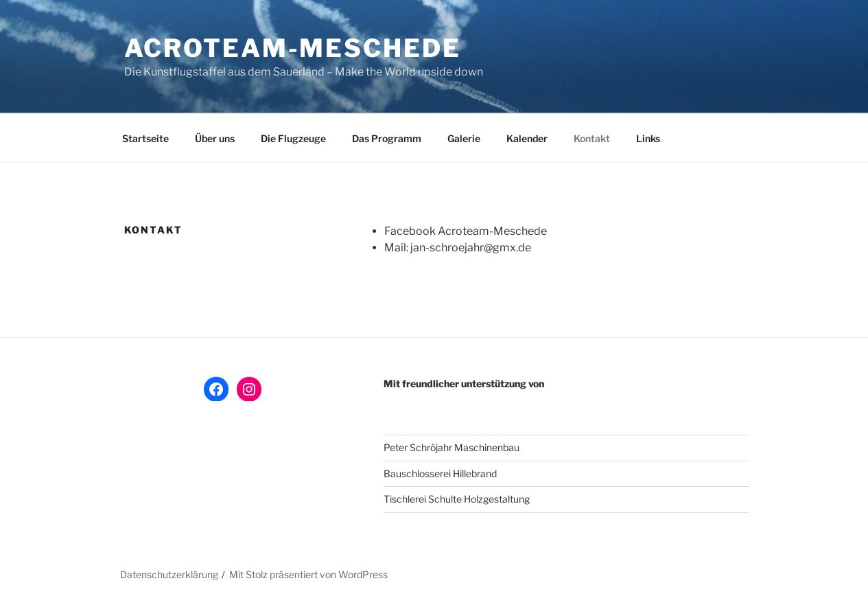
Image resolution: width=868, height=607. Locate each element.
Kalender (527, 138)
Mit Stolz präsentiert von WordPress (308, 574)
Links (648, 138)
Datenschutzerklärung (169, 574)
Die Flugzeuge (293, 138)
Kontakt (592, 138)
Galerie (464, 138)
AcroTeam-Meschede (293, 48)
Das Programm (387, 138)
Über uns (215, 138)
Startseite (145, 138)
